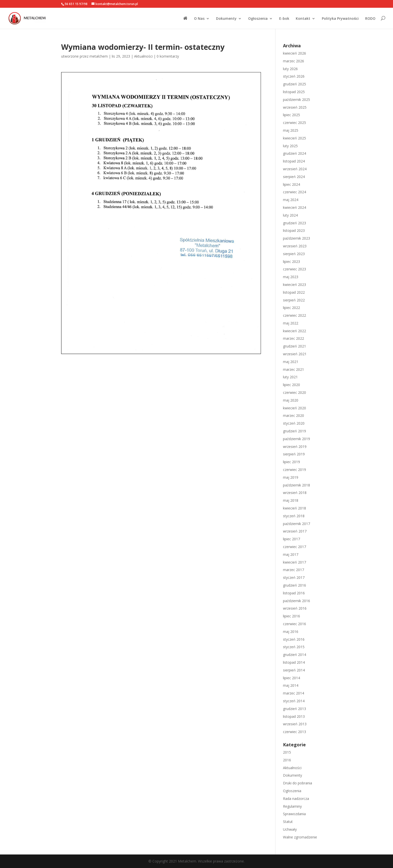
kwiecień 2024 (294, 207)
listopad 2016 (294, 593)
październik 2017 (297, 524)
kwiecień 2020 (294, 408)
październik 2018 (297, 485)
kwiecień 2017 (294, 562)
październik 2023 (297, 238)
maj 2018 (291, 500)
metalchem (99, 56)
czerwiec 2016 (294, 624)
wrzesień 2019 (295, 447)
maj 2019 (291, 477)
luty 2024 (290, 215)
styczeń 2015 (294, 647)
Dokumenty (226, 19)
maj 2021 (291, 362)
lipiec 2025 (291, 115)
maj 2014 (291, 685)
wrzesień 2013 (295, 724)
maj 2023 (291, 277)
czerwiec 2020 (294, 392)
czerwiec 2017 (294, 547)
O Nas (199, 19)
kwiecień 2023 (294, 285)
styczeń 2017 (294, 577)
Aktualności (143, 56)
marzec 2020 (293, 415)
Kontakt (303, 19)
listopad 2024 (294, 161)
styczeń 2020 (294, 423)
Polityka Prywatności (340, 19)
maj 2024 (291, 200)
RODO (370, 19)
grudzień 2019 (294, 431)
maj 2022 (291, 323)
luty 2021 (290, 377)
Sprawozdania (294, 814)
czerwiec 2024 (294, 192)
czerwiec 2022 (294, 315)
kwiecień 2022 (294, 331)
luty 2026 (290, 69)
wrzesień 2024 (295, 169)
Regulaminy (292, 806)
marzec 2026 (293, 61)
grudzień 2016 (294, 585)
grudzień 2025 (294, 84)
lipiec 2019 (291, 462)
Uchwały (290, 829)
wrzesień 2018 (295, 493)
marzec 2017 (293, 570)
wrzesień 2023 (295, 246)
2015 (287, 752)
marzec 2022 (293, 338)
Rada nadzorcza (296, 799)
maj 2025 (291, 130)
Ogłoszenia (258, 19)
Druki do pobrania (298, 783)
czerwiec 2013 (294, 732)
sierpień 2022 (294, 300)
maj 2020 (291, 400)
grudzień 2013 (294, 709)
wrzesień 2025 (295, 107)
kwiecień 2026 (294, 53)
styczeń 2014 (294, 701)
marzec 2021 (293, 369)
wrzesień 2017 (295, 531)
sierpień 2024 (294, 177)
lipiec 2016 (291, 616)
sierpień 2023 (294, 254)
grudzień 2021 (294, 346)
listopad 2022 (294, 292)
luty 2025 (290, 146)
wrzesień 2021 (295, 354)
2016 (287, 760)
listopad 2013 (294, 716)
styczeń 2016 (294, 639)
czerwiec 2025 (294, 123)
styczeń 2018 (294, 516)
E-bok (284, 19)
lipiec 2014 (291, 678)
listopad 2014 (294, 662)
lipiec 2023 (291, 262)
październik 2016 (297, 601)
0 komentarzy (168, 56)
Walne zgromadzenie (300, 837)
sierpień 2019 (294, 454)
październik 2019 (297, 439)
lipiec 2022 (291, 308)
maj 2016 (291, 632)
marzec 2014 (293, 693)
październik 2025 (297, 100)
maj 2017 (291, 554)
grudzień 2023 (294, 223)
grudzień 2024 (294, 153)
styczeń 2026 (294, 76)
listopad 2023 (294, 230)
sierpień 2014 (294, 670)
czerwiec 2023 (294, 269)
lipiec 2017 (291, 539)
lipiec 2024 (291, 184)
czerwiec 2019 (294, 470)
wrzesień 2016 (295, 608)
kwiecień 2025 (294, 138)
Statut (288, 822)
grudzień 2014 (294, 655)
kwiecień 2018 (294, 508)
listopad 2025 (294, 92)
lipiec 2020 (291, 385)
